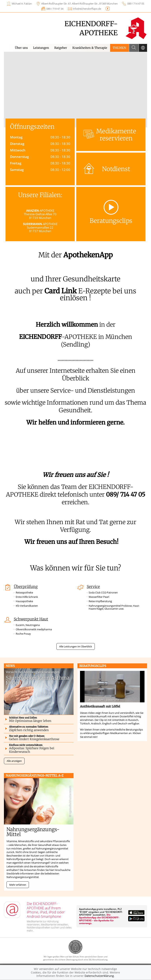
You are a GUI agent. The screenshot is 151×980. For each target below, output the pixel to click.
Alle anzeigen (14, 761)
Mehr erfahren (18, 885)
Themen (119, 48)
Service (93, 587)
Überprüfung (26, 587)
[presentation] (9, 90)
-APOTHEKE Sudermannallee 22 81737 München (40, 228)
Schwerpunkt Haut (31, 619)
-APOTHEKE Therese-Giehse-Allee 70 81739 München (40, 214)
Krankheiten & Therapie (90, 48)
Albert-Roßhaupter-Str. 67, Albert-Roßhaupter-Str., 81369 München (80, 4)
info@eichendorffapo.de (87, 9)
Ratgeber (61, 48)
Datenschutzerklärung (99, 976)
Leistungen (41, 48)
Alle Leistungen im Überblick (76, 646)
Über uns (21, 48)
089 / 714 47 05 (136, 4)
